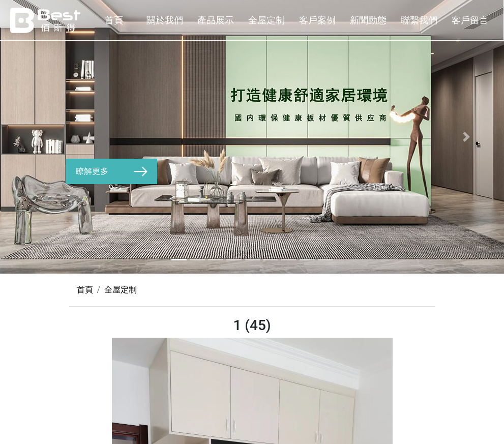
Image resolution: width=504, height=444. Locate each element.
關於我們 (165, 20)
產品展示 (216, 20)
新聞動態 (368, 20)
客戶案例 (317, 20)
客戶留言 (470, 20)
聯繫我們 (419, 20)
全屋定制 (266, 20)
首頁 (114, 20)
